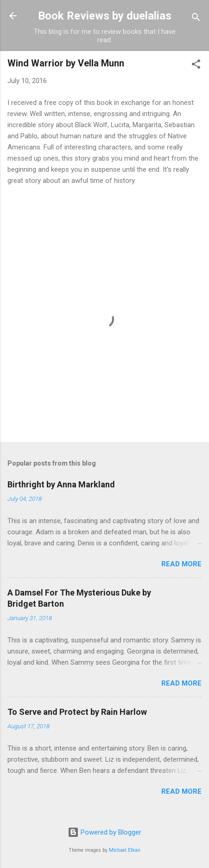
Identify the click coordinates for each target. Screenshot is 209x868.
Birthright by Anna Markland (61, 484)
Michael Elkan (125, 850)
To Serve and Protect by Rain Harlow (77, 712)
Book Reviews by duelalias (105, 16)
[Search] (196, 19)
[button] (196, 66)
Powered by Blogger (104, 832)
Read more (181, 564)
